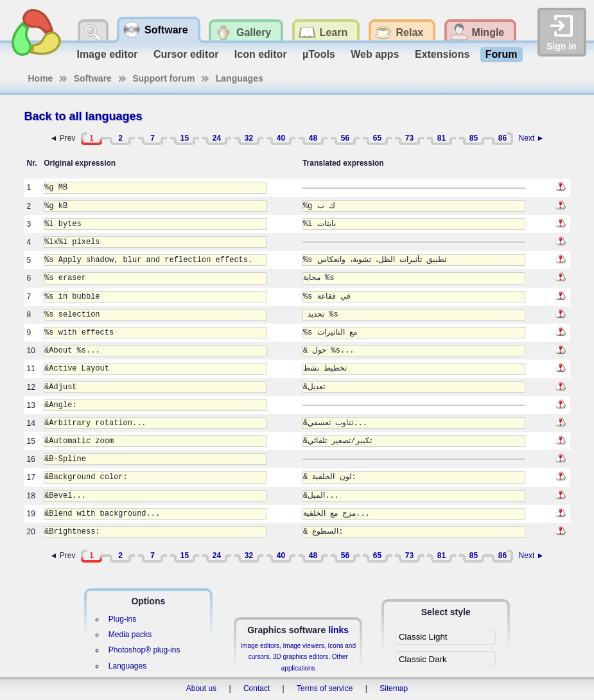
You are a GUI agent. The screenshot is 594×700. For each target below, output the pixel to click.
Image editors (260, 646)
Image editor (107, 54)
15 (185, 138)
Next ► (532, 138)
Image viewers (304, 646)
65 (377, 138)
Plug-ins (122, 619)
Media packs (130, 634)
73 (409, 138)
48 (313, 138)
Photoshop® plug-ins (144, 650)
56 (345, 138)
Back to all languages (83, 116)
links (338, 630)
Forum (502, 54)
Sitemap (394, 688)
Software (93, 78)
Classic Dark (423, 659)
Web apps (375, 54)
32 (249, 138)
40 (281, 138)
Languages (240, 78)
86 (502, 138)
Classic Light (423, 637)
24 (217, 138)
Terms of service (325, 688)
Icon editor (261, 54)
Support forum (163, 78)
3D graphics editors (301, 657)
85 (474, 138)
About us (201, 688)
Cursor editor (186, 54)
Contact (257, 688)
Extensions (442, 54)
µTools (319, 54)
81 (441, 138)
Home (41, 78)
